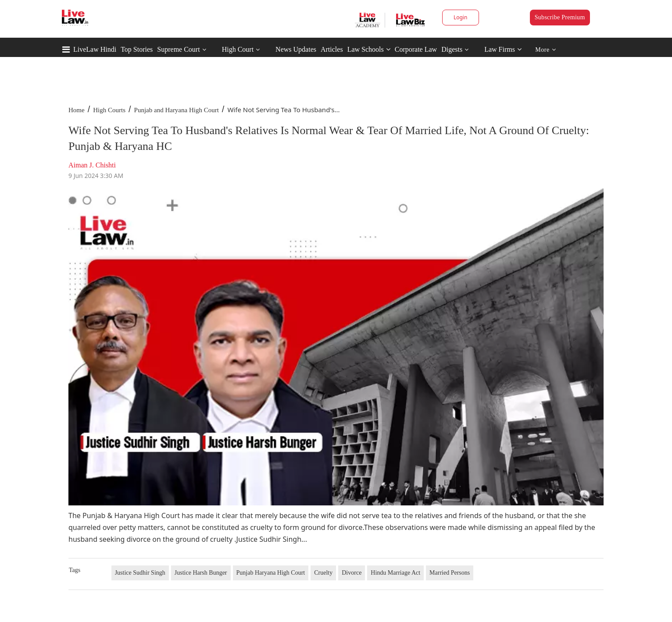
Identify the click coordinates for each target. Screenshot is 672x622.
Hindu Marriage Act (395, 573)
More (545, 50)
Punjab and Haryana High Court (177, 110)
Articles (332, 49)
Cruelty (323, 573)
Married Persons (450, 573)
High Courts (109, 110)
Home (77, 110)
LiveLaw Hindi (95, 49)
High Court (238, 49)
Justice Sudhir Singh (140, 573)
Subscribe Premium (560, 17)
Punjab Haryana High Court (271, 573)
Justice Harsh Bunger (201, 573)
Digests (452, 49)
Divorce (352, 573)
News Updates (296, 49)
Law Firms (503, 49)
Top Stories (137, 49)
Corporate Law (416, 49)
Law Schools (369, 49)
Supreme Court (178, 49)
